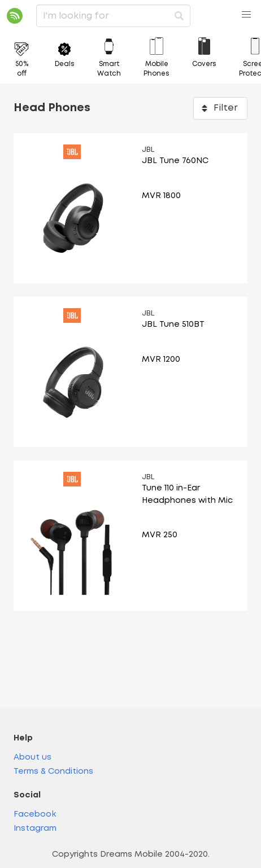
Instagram (35, 829)
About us (32, 758)
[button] (246, 15)
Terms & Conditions (53, 772)
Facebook (35, 815)
